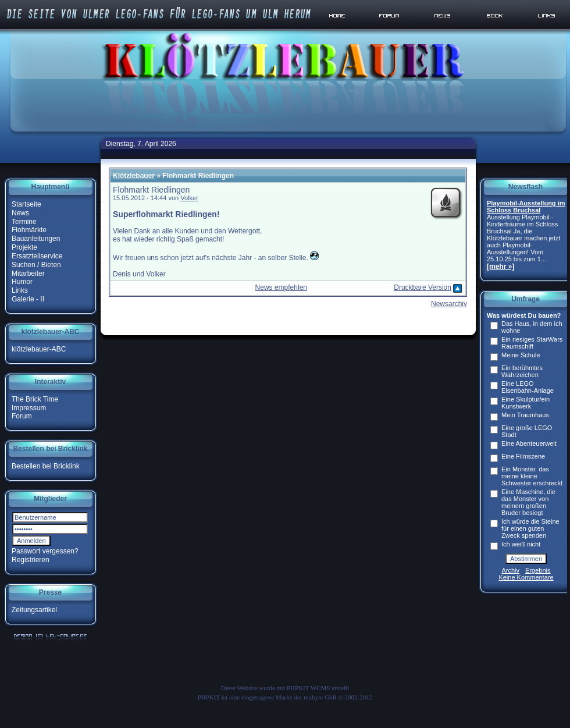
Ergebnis (538, 570)
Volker (189, 198)
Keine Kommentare (526, 577)
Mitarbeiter (28, 273)
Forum (22, 416)
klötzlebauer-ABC (39, 349)
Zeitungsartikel (34, 610)
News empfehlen (281, 287)
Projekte (24, 247)
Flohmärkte (29, 230)
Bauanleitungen (36, 239)
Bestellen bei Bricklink (46, 466)
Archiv (511, 570)
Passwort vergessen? (45, 551)
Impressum (29, 407)
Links (20, 290)
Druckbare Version (423, 287)
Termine (24, 221)
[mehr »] (500, 267)
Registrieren (31, 560)
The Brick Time (35, 399)
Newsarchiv (449, 304)
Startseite (26, 204)
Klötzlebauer (134, 176)
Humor (22, 282)
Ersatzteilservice (37, 256)
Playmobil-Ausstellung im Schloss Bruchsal (526, 207)
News (20, 213)
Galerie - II (28, 299)
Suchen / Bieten (36, 265)
